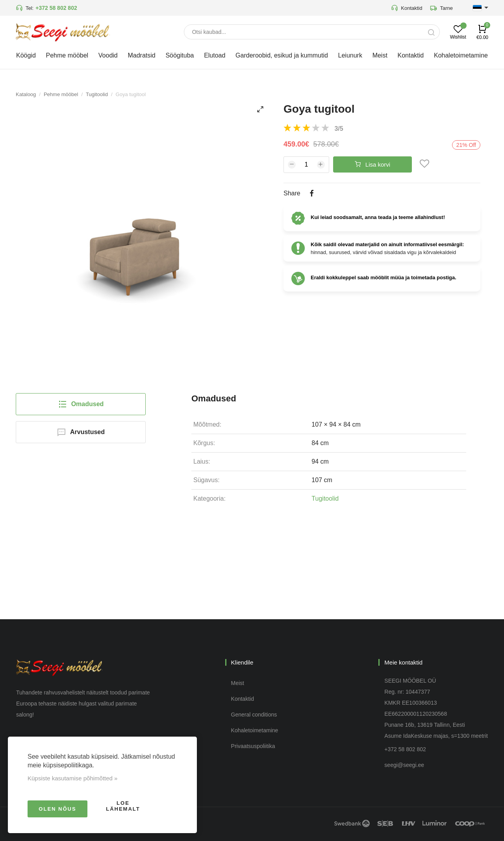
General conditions (254, 715)
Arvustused (81, 432)
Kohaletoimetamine (255, 730)
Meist (238, 683)
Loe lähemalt (123, 806)
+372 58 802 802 (56, 8)
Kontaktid (407, 8)
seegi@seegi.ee (404, 765)
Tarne (441, 8)
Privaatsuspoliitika (253, 746)
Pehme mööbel (61, 94)
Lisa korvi (373, 164)
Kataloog (26, 94)
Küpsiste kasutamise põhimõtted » (72, 778)
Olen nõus (57, 809)
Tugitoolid (97, 94)
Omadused (81, 404)
